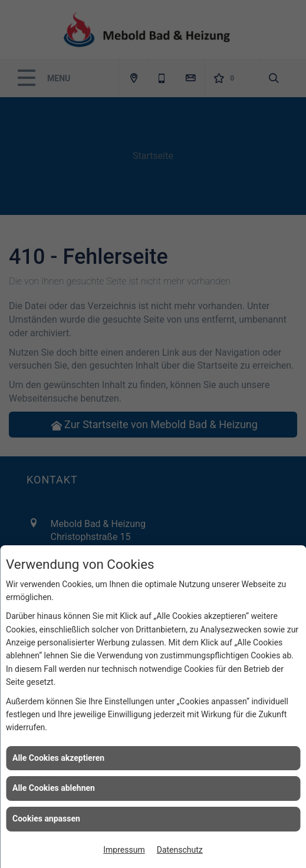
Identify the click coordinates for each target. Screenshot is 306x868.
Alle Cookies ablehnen (54, 788)
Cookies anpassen (46, 819)
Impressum (124, 850)
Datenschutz (180, 850)
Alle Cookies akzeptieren (58, 758)
